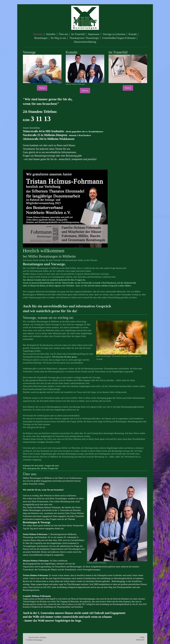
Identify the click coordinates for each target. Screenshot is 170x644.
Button (42, 88)
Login (142, 637)
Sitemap (43, 637)
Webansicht (140, 640)
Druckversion (32, 637)
